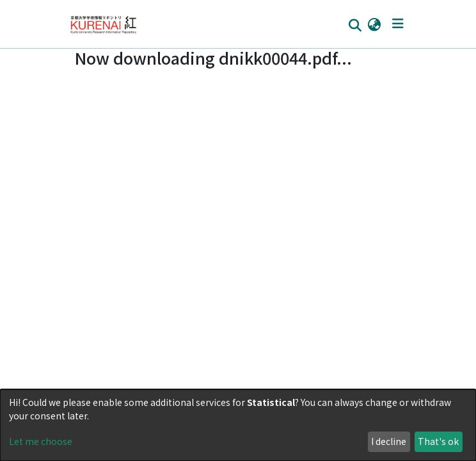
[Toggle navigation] (398, 24)
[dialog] (238, 425)
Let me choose (41, 441)
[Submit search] (355, 24)
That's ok (438, 441)
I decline (389, 441)
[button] (374, 24)
